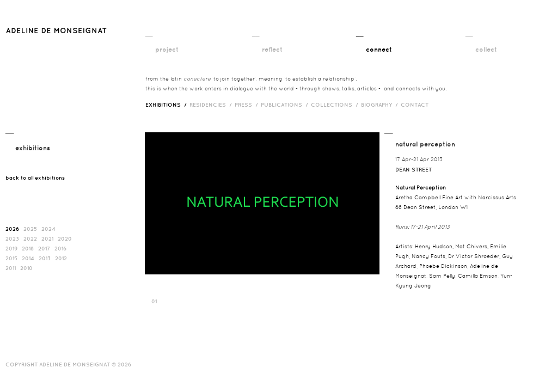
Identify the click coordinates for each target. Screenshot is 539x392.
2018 (28, 248)
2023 (12, 238)
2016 (60, 248)
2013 (45, 258)
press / (248, 105)
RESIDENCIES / (212, 105)
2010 (26, 268)
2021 (47, 238)
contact (415, 105)
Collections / (336, 105)
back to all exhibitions (35, 177)
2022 (30, 238)
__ (149, 33)
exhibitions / (167, 105)
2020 (65, 238)
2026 (12, 229)
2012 (61, 258)
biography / (381, 105)
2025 (30, 229)
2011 (11, 268)
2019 (11, 248)
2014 (28, 258)
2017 (44, 248)
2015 (11, 258)
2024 (48, 229)
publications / (286, 105)
